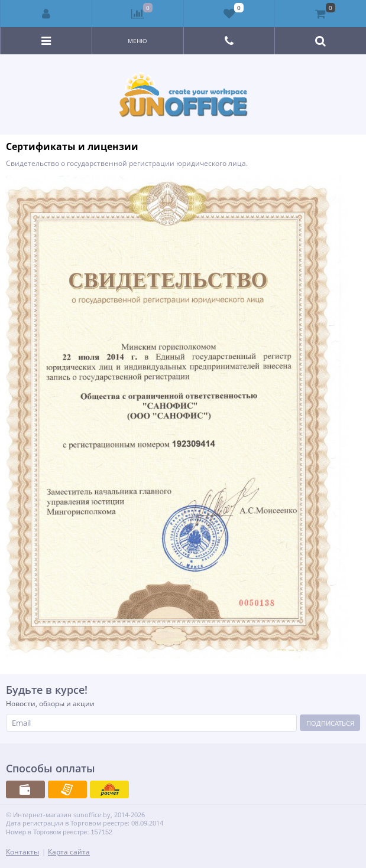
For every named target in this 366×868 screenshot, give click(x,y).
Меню (137, 41)
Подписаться (330, 723)
